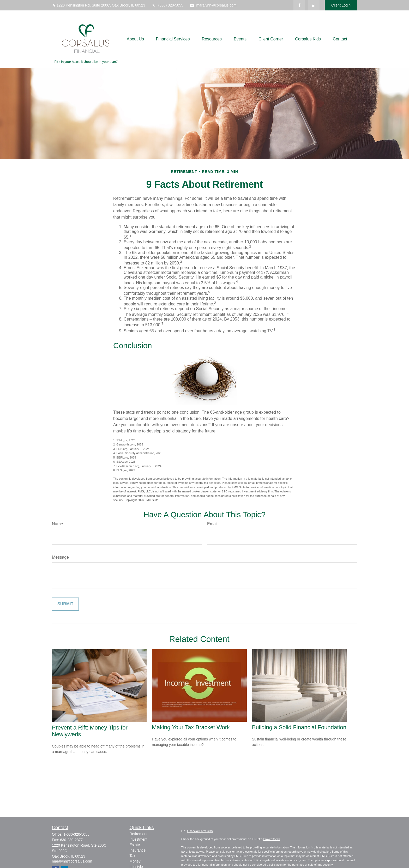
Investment (139, 839)
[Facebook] (299, 5)
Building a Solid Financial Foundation (299, 727)
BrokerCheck (272, 839)
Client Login (341, 5)
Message (60, 557)
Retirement (139, 834)
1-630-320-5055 (76, 834)
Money (135, 861)
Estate (135, 845)
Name (58, 524)
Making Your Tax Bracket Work (191, 727)
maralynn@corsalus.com (213, 5)
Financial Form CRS (200, 831)
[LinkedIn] (314, 5)
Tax (133, 856)
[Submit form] (65, 604)
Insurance (138, 850)
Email (212, 524)
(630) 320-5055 (168, 5)
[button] (135, 39)
